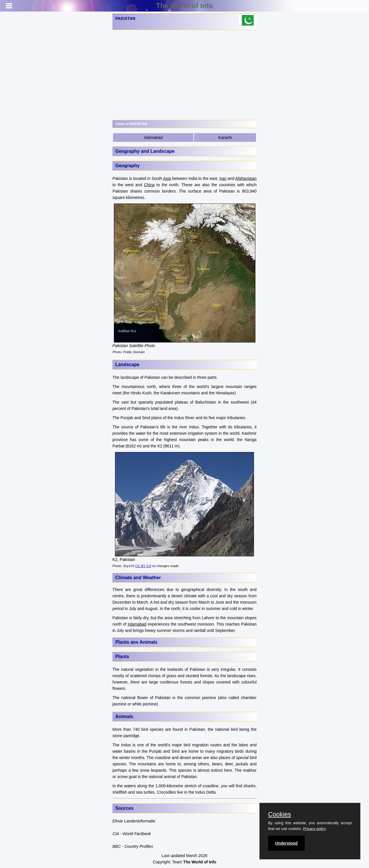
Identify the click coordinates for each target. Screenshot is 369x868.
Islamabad (153, 138)
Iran (223, 178)
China (149, 185)
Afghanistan (246, 178)
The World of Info (185, 6)
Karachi (225, 138)
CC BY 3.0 (143, 566)
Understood (286, 843)
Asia (167, 178)
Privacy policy (314, 829)
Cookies (279, 814)
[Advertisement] (184, 75)
